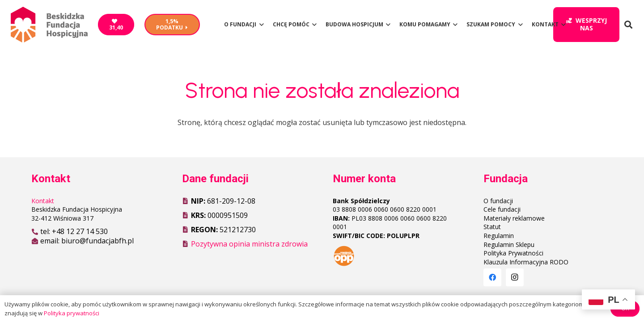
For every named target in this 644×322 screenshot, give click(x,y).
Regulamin (499, 236)
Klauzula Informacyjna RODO (526, 262)
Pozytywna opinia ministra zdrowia (249, 244)
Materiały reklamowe (514, 218)
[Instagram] (515, 277)
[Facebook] (492, 277)
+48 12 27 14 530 (80, 231)
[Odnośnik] (49, 25)
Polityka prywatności (72, 313)
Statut (492, 227)
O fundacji (498, 201)
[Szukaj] (628, 25)
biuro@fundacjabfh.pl (97, 241)
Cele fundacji (502, 209)
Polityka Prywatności (513, 253)
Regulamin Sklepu (509, 245)
